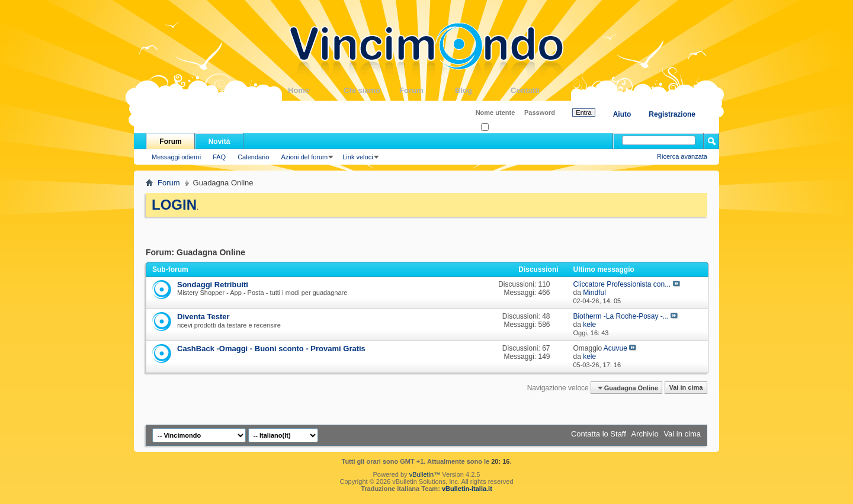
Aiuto (622, 114)
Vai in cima (686, 388)
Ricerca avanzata (682, 156)
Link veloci (357, 157)
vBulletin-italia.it (467, 489)
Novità (219, 142)
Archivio (645, 434)
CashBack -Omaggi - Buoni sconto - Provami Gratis (271, 349)
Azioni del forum (304, 157)
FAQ (219, 157)
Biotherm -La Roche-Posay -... (620, 316)
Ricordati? (499, 128)
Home (316, 90)
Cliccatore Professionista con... (622, 284)
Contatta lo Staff (599, 434)
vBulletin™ (425, 474)
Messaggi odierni (176, 157)
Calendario (253, 157)
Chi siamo (371, 90)
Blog (483, 90)
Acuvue (615, 348)
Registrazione (672, 114)
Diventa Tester (203, 317)
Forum (427, 90)
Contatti (538, 90)
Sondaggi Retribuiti (213, 285)
